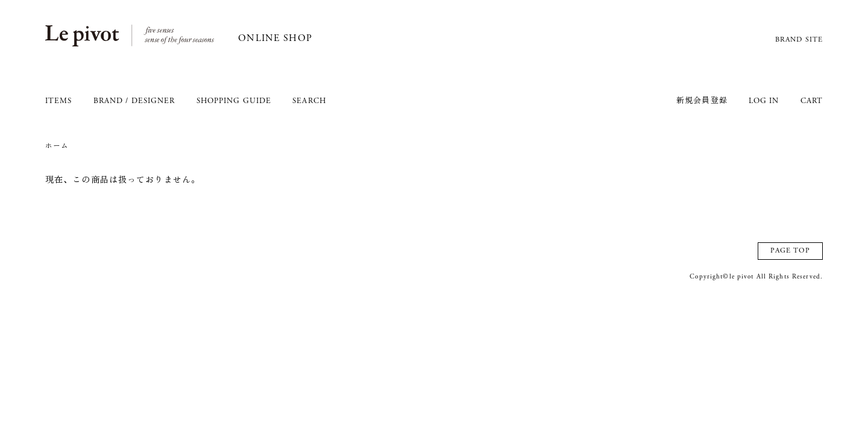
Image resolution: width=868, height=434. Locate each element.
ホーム (57, 146)
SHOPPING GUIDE (234, 102)
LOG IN (764, 102)
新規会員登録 (702, 102)
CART (812, 102)
